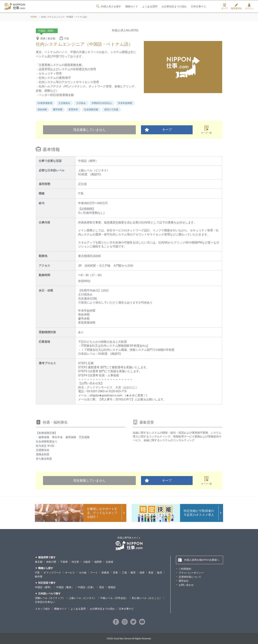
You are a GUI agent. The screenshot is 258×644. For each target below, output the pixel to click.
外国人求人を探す (108, 6)
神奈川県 (51, 562)
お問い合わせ (186, 585)
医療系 (105, 573)
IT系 (37, 573)
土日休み (81, 103)
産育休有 (73, 109)
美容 (151, 573)
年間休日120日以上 (102, 103)
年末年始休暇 (125, 103)
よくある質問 (150, 7)
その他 (83, 573)
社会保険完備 (91, 109)
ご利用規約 (185, 569)
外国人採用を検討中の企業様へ (199, 560)
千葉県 (64, 562)
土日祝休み (64, 103)
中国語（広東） (87, 587)
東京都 (39, 562)
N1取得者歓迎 (45, 103)
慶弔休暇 (58, 109)
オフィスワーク (52, 573)
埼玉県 (75, 562)
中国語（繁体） (65, 587)
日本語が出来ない (45, 602)
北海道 (109, 562)
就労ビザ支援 (111, 109)
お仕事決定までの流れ (174, 7)
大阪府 (87, 562)
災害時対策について (190, 577)
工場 (124, 573)
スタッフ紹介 (42, 609)
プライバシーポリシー (191, 573)
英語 (102, 587)
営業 (115, 573)
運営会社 (184, 581)
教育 (133, 573)
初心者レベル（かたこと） (147, 598)
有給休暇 (42, 109)
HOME (34, 17)
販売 (160, 573)
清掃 (142, 573)
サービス (70, 573)
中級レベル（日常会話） (114, 598)
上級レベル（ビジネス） (83, 598)
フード (94, 573)
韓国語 (112, 587)
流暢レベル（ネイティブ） (50, 598)
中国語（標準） (44, 587)
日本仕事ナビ (199, 7)
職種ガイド (132, 7)
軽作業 (39, 577)
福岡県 (98, 562)
